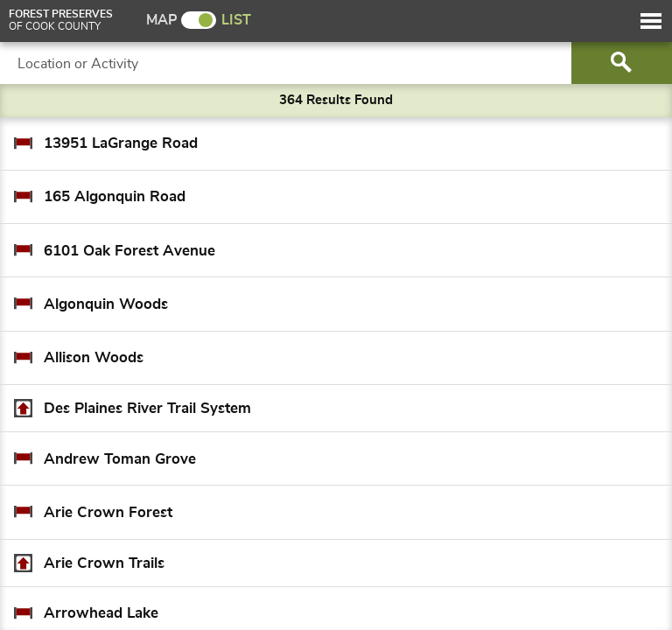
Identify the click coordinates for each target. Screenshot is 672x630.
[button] (651, 21)
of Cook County (61, 20)
